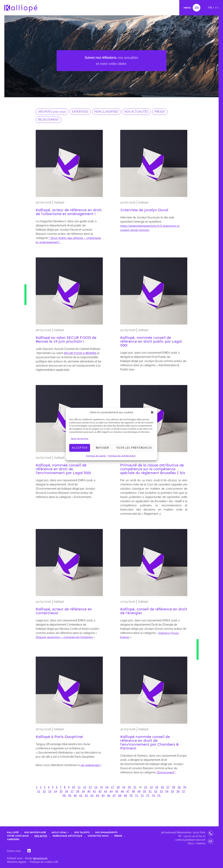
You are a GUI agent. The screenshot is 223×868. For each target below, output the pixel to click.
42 (100, 791)
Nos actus (41, 836)
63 (92, 795)
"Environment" (165, 772)
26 (162, 787)
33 (50, 791)
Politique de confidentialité (122, 456)
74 (153, 795)
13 (90, 787)
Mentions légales (17, 862)
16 (107, 787)
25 (157, 787)
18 (118, 787)
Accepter (80, 448)
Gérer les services (80, 438)
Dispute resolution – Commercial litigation (64, 637)
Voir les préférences (134, 448)
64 (98, 795)
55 (172, 791)
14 (96, 787)
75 (159, 795)
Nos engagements (106, 832)
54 (167, 791)
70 (131, 795)
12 (85, 787)
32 (44, 791)
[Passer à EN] (217, 8)
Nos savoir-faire (35, 832)
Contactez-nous (98, 836)
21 (135, 787)
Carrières (13, 839)
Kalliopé (13, 832)
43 (106, 791)
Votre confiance (18, 836)
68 (120, 795)
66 (109, 795)
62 (86, 795)
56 (178, 791)
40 (89, 791)
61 (81, 795)
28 (174, 787)
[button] (152, 412)
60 (75, 795)
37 (72, 791)
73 (148, 795)
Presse (118, 836)
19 (124, 787)
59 (70, 795)
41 (94, 791)
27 (168, 787)
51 (150, 791)
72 (142, 795)
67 (114, 795)
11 (79, 787)
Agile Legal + (60, 832)
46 (122, 791)
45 (117, 791)
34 (55, 791)
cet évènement (91, 765)
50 (145, 791)
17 (113, 787)
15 (101, 787)
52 (156, 791)
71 (137, 795)
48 (133, 791)
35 (61, 791)
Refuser (102, 448)
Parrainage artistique (67, 836)
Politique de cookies (96, 456)
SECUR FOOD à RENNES (81, 353)
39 (83, 791)
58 (64, 795)
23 (146, 787)
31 (39, 791)
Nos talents (82, 832)
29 (179, 787)
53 (161, 791)
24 (151, 787)
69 (125, 795)
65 (103, 795)
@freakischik (40, 858)
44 (111, 791)
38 (78, 791)
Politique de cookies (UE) (44, 862)
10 (74, 787)
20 (129, 787)
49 (139, 791)
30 (185, 787)
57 (184, 791)
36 (67, 791)
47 (128, 791)
